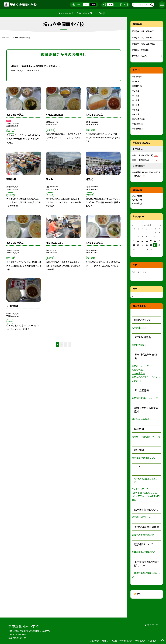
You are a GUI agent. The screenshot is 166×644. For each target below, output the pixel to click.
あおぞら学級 (140, 119)
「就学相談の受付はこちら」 (145, 493)
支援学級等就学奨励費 (143, 535)
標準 (110, 5)
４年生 (137, 105)
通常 (79, 5)
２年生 (137, 95)
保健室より (139, 124)
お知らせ (138, 81)
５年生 (137, 110)
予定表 (102, 13)
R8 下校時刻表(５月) (146, 155)
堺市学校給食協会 (141, 419)
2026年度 (138, 196)
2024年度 (138, 203)
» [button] (70, 344)
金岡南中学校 (138, 373)
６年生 (137, 114)
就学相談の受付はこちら (143, 458)
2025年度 (138, 200)
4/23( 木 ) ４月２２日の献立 (143, 37)
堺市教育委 (139, 479)
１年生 (137, 91)
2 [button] (62, 344)
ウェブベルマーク (140, 489)
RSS (138, 594)
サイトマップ (152, 625)
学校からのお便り (85, 13)
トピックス (138, 76)
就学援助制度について (143, 517)
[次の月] (161, 225)
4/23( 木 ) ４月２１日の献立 (143, 44)
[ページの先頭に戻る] (163, 641)
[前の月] (133, 225)
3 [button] (66, 344)
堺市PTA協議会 (139, 345)
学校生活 (138, 86)
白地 (86, 5)
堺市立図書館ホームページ (145, 398)
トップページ (67, 13)
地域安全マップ (139, 328)
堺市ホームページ (140, 366)
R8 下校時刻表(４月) (146, 160)
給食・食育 (138, 128)
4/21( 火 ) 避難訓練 (140, 50)
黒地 (93, 5)
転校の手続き (138, 370)
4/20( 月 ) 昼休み (139, 56)
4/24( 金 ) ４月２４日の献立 (143, 31)
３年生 (137, 100)
